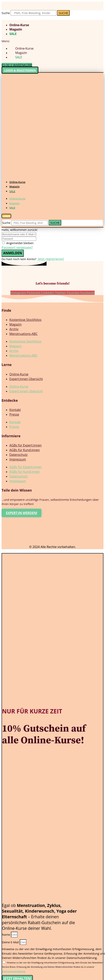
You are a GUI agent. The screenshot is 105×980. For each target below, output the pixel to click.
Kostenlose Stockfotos (25, 320)
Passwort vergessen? (17, 247)
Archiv (14, 329)
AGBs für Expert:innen (26, 445)
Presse (14, 414)
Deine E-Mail (11, 942)
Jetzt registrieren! (51, 259)
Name (6, 934)
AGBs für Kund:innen (25, 450)
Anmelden (13, 253)
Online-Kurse (19, 25)
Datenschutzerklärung (13, 971)
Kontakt (15, 410)
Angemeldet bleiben (20, 243)
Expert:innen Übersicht (26, 379)
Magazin (16, 29)
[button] (52, 41)
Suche (6, 13)
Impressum (18, 459)
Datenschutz (18, 455)
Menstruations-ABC (23, 334)
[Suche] (63, 13)
